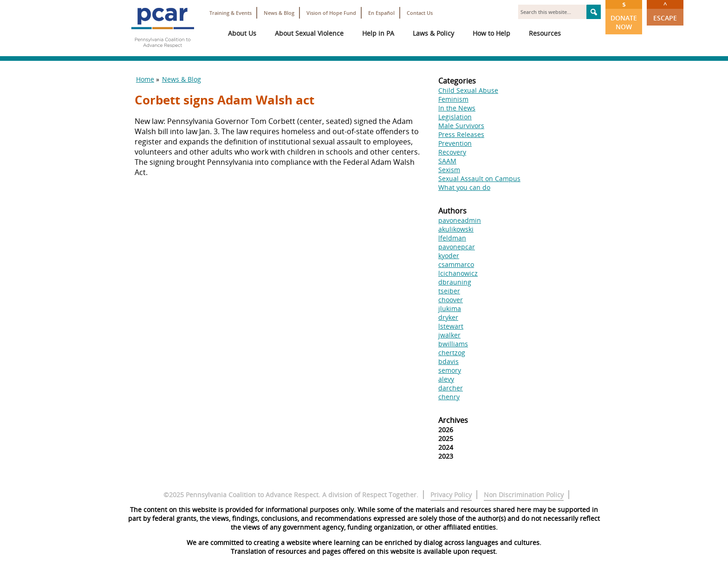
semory (450, 370)
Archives (453, 420)
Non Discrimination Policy (524, 495)
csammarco (456, 264)
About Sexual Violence (309, 33)
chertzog (452, 353)
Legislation (455, 117)
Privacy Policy (451, 495)
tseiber (449, 291)
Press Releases (461, 134)
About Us (242, 33)
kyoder (449, 256)
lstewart (451, 326)
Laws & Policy (433, 33)
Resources (545, 33)
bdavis (448, 361)
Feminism (453, 99)
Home (145, 79)
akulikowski (456, 229)
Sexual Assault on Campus (479, 178)
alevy (446, 379)
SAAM (447, 161)
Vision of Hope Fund (331, 13)
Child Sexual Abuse (468, 90)
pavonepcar (457, 247)
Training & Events (231, 13)
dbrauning (455, 282)
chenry (449, 397)
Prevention (455, 143)
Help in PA (378, 33)
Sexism (449, 170)
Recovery (452, 152)
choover (451, 300)
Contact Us (420, 13)
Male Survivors (461, 126)
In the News (457, 108)
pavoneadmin (460, 220)
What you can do (464, 187)
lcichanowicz (458, 273)
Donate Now (624, 16)
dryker (448, 317)
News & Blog (279, 13)
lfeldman (452, 238)
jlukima (450, 308)
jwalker (449, 335)
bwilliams (453, 344)
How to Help (491, 33)
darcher (451, 388)
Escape (665, 11)
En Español (381, 13)
